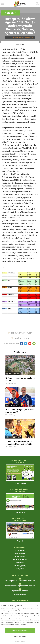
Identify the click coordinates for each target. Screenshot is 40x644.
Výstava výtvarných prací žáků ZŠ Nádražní (20, 586)
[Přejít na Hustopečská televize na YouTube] (20, 502)
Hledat (37, 4)
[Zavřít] (38, 605)
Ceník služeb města (20, 560)
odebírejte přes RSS (22, 338)
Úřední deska (20, 553)
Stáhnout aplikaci (20, 483)
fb (22, 344)
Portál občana (20, 550)
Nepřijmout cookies (20, 636)
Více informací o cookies (11, 613)
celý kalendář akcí (20, 594)
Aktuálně (10, 13)
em (34, 344)
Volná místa (20, 563)
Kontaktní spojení (20, 556)
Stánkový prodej (20, 566)
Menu (2, 4)
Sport (22, 45)
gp (30, 344)
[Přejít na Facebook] (20, 530)
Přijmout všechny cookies (20, 631)
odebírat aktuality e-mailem (22, 333)
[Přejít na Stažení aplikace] (20, 473)
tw (26, 344)
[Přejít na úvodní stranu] (20, 4)
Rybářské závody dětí (20, 591)
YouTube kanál (20, 512)
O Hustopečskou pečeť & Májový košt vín (20, 581)
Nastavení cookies (20, 641)
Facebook (20, 541)
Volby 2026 (20, 569)
